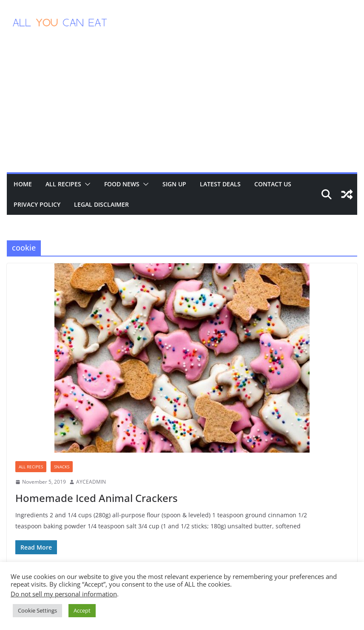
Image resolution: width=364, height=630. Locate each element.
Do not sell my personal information (64, 594)
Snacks (62, 467)
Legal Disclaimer (101, 204)
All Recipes (63, 184)
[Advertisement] (182, 108)
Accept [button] (82, 610)
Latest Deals (220, 184)
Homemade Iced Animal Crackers (97, 498)
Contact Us (273, 184)
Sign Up (174, 184)
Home (23, 184)
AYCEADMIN (91, 482)
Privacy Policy (37, 204)
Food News (122, 184)
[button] (86, 184)
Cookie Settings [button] (37, 610)
